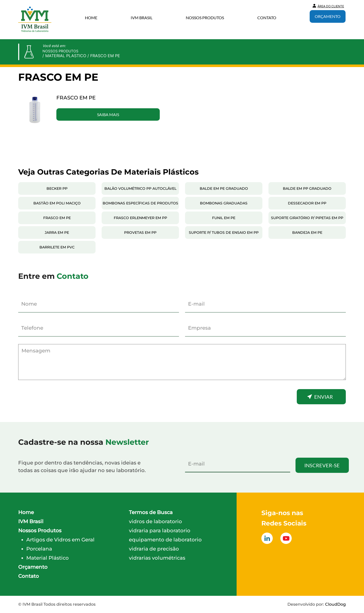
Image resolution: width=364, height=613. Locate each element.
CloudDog (335, 604)
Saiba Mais (108, 114)
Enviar (324, 397)
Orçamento (328, 16)
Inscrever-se (322, 465)
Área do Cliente (331, 6)
